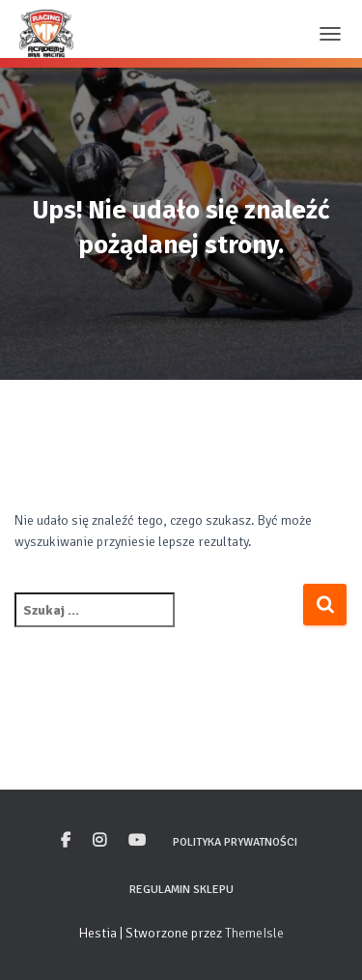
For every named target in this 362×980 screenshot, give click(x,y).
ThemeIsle (254, 933)
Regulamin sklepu (181, 890)
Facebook (66, 841)
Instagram (99, 841)
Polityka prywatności (235, 842)
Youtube (137, 841)
